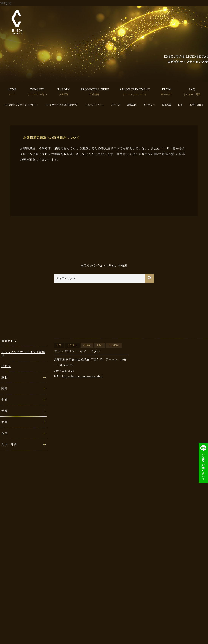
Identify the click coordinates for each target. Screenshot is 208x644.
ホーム (12, 94)
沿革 (180, 105)
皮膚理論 (64, 94)
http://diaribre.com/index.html (82, 376)
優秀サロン (9, 341)
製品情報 (95, 94)
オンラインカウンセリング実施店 (23, 354)
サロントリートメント (135, 94)
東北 (4, 377)
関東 (4, 389)
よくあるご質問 (192, 94)
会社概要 (167, 105)
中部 (4, 400)
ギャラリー (149, 105)
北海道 (6, 366)
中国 (4, 422)
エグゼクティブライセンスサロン (21, 105)
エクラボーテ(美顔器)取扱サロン (62, 105)
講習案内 (132, 105)
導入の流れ (167, 94)
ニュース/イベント (95, 105)
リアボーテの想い (37, 94)
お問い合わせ (197, 105)
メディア (116, 105)
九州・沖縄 (9, 444)
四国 (4, 433)
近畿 (4, 411)
